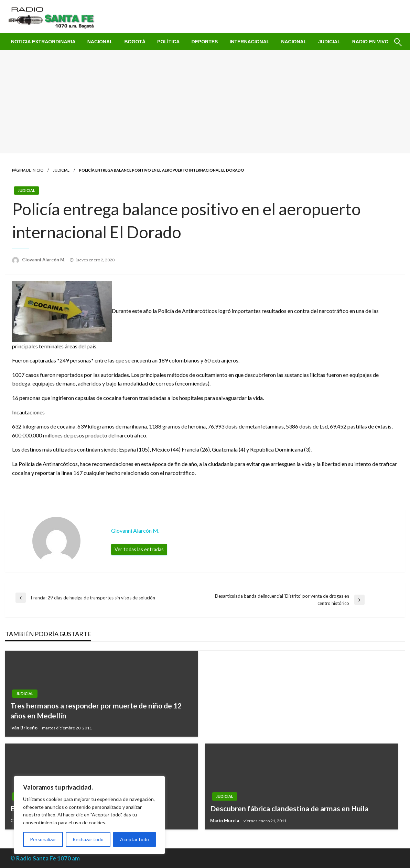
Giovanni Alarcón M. (44, 260)
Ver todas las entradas (139, 549)
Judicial (329, 42)
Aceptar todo (134, 839)
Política (168, 42)
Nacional (100, 42)
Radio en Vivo (370, 42)
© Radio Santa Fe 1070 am (45, 858)
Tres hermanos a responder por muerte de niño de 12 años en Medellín (96, 710)
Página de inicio (28, 170)
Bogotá (135, 42)
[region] (89, 815)
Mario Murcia (225, 821)
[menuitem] (43, 42)
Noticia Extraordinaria (43, 42)
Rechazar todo (88, 839)
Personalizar (43, 839)
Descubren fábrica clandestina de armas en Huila (289, 808)
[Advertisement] (205, 102)
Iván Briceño (24, 728)
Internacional (249, 42)
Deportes (204, 42)
